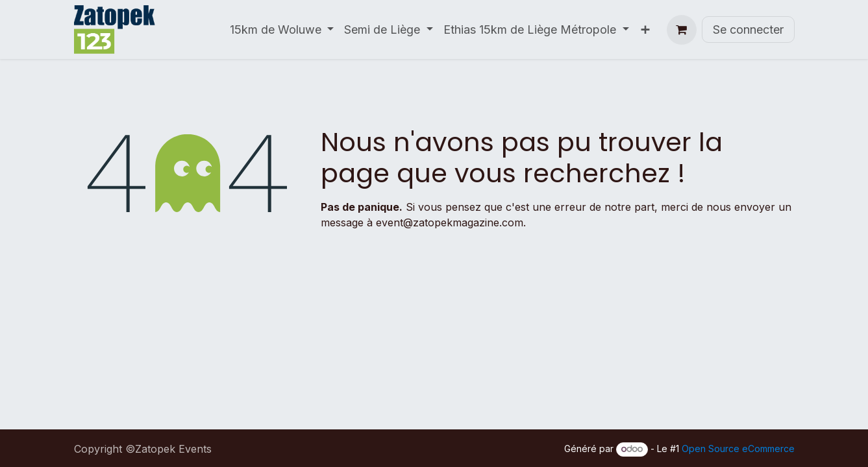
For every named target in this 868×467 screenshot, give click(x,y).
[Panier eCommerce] (682, 30)
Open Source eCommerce (738, 449)
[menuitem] (282, 30)
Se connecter (748, 30)
